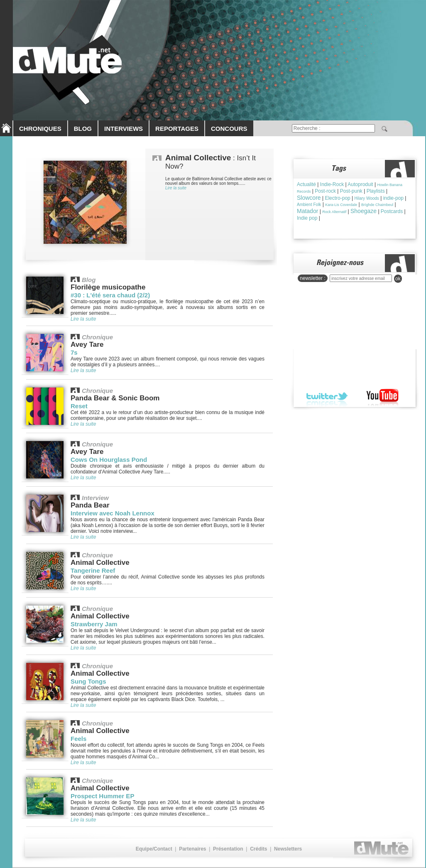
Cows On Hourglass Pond (109, 460)
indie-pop (393, 198)
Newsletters (288, 849)
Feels (78, 739)
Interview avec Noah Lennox (113, 513)
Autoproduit (360, 184)
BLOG (83, 129)
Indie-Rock (332, 184)
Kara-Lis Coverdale (341, 205)
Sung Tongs (88, 681)
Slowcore (309, 198)
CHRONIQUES (40, 129)
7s (74, 352)
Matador (307, 211)
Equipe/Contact (154, 849)
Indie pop (307, 218)
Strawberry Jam (94, 624)
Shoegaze (364, 211)
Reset (79, 406)
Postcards (392, 211)
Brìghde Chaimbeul (377, 205)
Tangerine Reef (93, 570)
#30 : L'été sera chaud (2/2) (110, 295)
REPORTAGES (177, 129)
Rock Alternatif (334, 212)
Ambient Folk (309, 205)
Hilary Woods (367, 198)
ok (398, 279)
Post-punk (351, 191)
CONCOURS (229, 129)
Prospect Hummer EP (102, 796)
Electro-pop (337, 198)
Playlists (376, 191)
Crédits (258, 849)
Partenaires (192, 849)
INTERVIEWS (124, 129)
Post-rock (325, 191)
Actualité (306, 184)
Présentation (228, 849)
